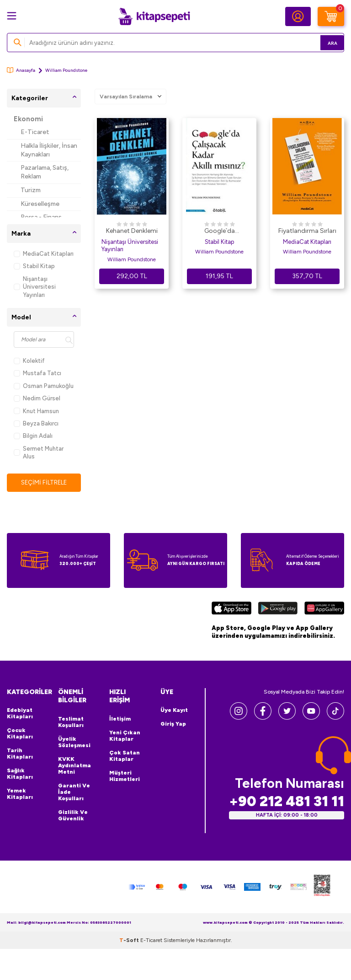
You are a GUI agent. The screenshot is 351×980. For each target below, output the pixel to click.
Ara (324, 42)
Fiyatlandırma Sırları (307, 231)
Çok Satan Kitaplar (125, 756)
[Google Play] (278, 610)
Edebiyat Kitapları (20, 714)
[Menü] (12, 16)
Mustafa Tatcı (37, 373)
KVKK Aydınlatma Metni (74, 766)
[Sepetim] (331, 16)
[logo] (154, 16)
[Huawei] (324, 610)
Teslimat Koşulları (71, 722)
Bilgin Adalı (33, 436)
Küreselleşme (40, 204)
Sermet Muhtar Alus (39, 452)
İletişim (120, 719)
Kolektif (29, 361)
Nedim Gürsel (37, 398)
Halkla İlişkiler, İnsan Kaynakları (49, 150)
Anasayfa (21, 70)
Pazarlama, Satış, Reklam (45, 172)
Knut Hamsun (36, 411)
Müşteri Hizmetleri (125, 776)
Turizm (31, 190)
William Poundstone (132, 259)
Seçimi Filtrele (44, 482)
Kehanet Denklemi (132, 231)
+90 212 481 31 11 (287, 802)
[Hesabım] (298, 16)
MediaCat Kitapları (44, 254)
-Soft (130, 941)
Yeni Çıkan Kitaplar (125, 736)
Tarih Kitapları (20, 754)
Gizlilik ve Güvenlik (73, 816)
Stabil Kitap (34, 266)
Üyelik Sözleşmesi (74, 743)
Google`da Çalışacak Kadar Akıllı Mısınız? (219, 232)
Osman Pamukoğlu (44, 386)
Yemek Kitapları (20, 795)
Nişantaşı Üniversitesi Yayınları (35, 287)
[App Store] (231, 610)
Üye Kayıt (174, 711)
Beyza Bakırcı (36, 423)
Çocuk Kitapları (20, 734)
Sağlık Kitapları (20, 775)
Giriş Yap (173, 725)
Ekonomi (28, 119)
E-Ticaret (35, 132)
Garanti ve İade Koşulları (74, 792)
